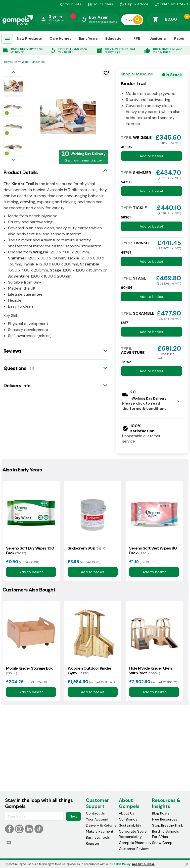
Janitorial (158, 38)
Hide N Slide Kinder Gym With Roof (151, 671)
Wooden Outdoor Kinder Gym (89, 671)
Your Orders (100, 4)
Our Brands (128, 819)
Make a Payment (100, 831)
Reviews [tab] (12, 351)
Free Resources (165, 819)
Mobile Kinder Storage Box (29, 671)
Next (73, 816)
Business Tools (98, 837)
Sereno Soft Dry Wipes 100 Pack (30, 551)
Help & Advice (134, 4)
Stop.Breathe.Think (168, 825)
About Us (127, 813)
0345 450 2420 (171, 4)
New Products (29, 38)
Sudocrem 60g (86, 548)
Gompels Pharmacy (135, 843)
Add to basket (152, 156)
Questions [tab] (15, 368)
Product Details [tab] (21, 172)
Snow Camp (162, 843)
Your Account (97, 819)
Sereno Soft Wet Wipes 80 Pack (153, 551)
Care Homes (60, 38)
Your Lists (70, 4)
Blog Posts (161, 813)
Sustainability (130, 825)
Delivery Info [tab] (17, 386)
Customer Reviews (134, 849)
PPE (137, 38)
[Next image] (13, 160)
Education (114, 38)
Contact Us (95, 813)
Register (93, 843)
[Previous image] (13, 72)
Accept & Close (143, 864)
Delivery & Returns (101, 825)
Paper (179, 38)
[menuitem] (7, 39)
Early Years (88, 38)
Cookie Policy (121, 864)
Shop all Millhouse (137, 74)
